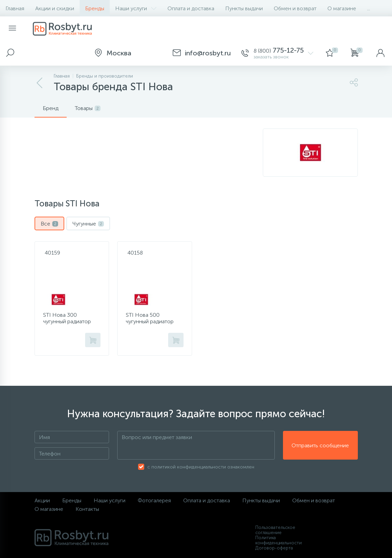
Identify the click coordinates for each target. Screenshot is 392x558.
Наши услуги (136, 8)
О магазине (342, 8)
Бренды (95, 8)
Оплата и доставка (191, 8)
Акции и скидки (55, 8)
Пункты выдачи (244, 8)
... (369, 8)
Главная (15, 8)
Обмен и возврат (295, 8)
